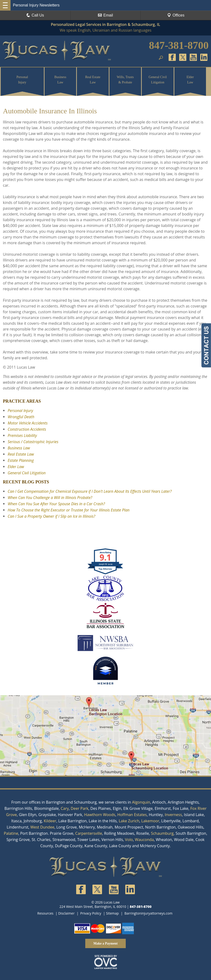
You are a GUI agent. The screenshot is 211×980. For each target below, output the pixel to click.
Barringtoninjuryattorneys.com (148, 913)
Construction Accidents (27, 429)
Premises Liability (22, 435)
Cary (65, 808)
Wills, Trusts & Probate (125, 80)
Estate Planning (21, 460)
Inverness (173, 815)
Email (105, 15)
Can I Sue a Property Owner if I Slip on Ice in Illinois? (51, 516)
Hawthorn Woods (100, 815)
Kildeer (50, 821)
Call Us (35, 15)
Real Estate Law (93, 80)
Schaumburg (162, 833)
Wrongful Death (21, 417)
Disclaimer (66, 913)
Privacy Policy (91, 913)
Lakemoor (150, 821)
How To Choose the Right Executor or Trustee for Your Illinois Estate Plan (69, 510)
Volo (129, 840)
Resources (45, 913)
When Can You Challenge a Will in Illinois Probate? (50, 498)
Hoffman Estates (132, 815)
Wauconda (144, 840)
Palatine (11, 833)
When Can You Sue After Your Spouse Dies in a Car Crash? (56, 504)
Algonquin (141, 802)
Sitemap (112, 913)
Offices (176, 15)
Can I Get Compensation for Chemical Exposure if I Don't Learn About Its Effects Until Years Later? (90, 491)
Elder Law (190, 80)
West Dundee (42, 827)
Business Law (60, 80)
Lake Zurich (129, 821)
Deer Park (80, 808)
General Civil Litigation (158, 80)
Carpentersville (89, 833)
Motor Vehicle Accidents (28, 423)
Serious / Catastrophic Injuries (33, 442)
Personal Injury (22, 80)
